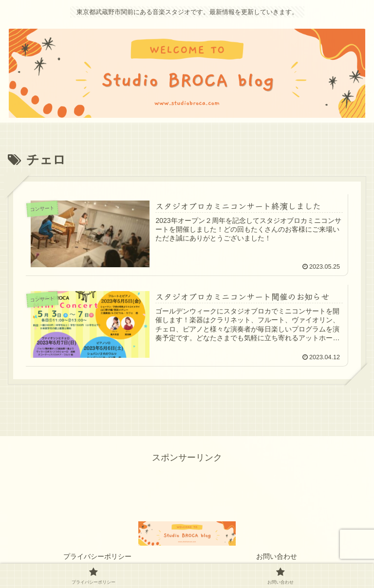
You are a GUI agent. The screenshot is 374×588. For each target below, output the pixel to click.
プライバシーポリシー (97, 556)
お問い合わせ (277, 556)
